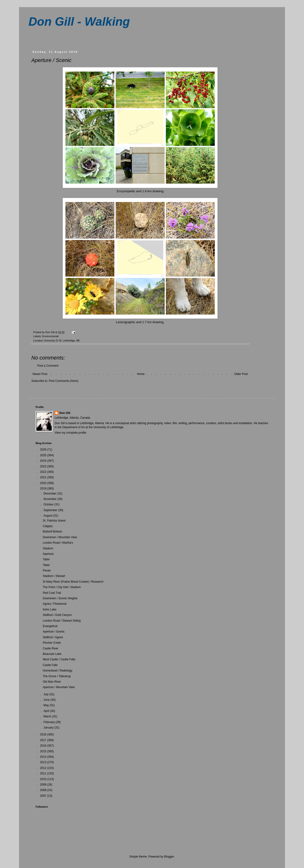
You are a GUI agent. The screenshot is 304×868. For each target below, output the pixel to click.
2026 (44, 450)
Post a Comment (48, 366)
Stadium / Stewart (54, 576)
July (46, 694)
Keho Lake (50, 609)
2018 (44, 734)
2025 (44, 455)
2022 (44, 472)
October (49, 504)
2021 (44, 477)
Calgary (48, 526)
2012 (44, 768)
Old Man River (52, 682)
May (47, 705)
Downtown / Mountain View (60, 537)
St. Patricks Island (54, 521)
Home (141, 374)
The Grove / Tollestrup (57, 676)
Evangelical (50, 626)
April (47, 711)
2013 (44, 762)
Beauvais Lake (52, 654)
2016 (44, 746)
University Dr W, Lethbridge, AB (62, 340)
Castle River (50, 648)
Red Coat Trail (52, 593)
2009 (44, 785)
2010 (44, 779)
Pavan (47, 571)
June (47, 700)
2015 (44, 751)
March (48, 716)
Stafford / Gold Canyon (57, 615)
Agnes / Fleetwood (55, 604)
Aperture (48, 554)
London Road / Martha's (58, 543)
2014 (44, 757)
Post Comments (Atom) (64, 381)
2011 (44, 773)
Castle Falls (50, 665)
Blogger (169, 857)
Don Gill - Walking (79, 22)
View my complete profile (70, 433)
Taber (46, 559)
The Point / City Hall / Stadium (62, 587)
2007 (44, 796)
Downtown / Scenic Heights (60, 598)
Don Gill (65, 413)
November (50, 499)
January (49, 728)
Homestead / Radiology (58, 671)
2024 (44, 461)
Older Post (241, 374)
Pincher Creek (52, 643)
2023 (44, 466)
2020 (44, 483)
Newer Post (40, 374)
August (48, 516)
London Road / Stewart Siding (62, 621)
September (51, 510)
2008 (44, 790)
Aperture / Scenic (54, 632)
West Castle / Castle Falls (59, 659)
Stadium (48, 548)
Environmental (50, 336)
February (50, 722)
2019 (44, 489)
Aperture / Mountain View (59, 687)
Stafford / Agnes (53, 637)
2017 (44, 740)
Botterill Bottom (52, 532)
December (50, 494)
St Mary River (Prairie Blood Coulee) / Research (73, 582)
